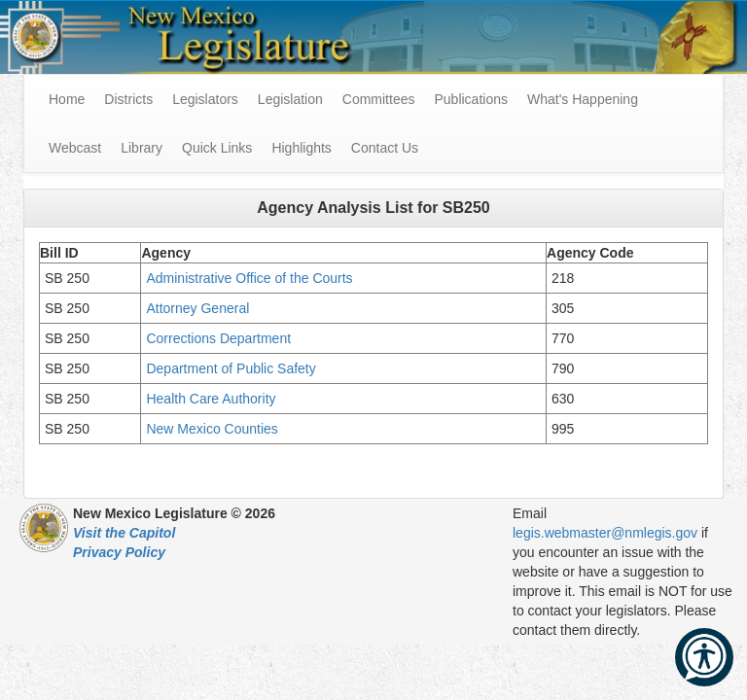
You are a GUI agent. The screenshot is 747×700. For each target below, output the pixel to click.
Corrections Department (220, 338)
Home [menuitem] (67, 99)
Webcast (75, 148)
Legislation (290, 99)
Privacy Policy (119, 552)
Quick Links (217, 148)
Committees (379, 99)
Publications (471, 99)
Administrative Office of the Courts (251, 278)
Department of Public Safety (232, 368)
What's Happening (583, 99)
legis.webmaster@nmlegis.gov (605, 533)
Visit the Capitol (124, 533)
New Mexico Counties (212, 429)
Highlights (301, 148)
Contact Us (385, 148)
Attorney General (199, 308)
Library (142, 148)
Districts (128, 99)
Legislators (205, 99)
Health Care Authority (211, 399)
